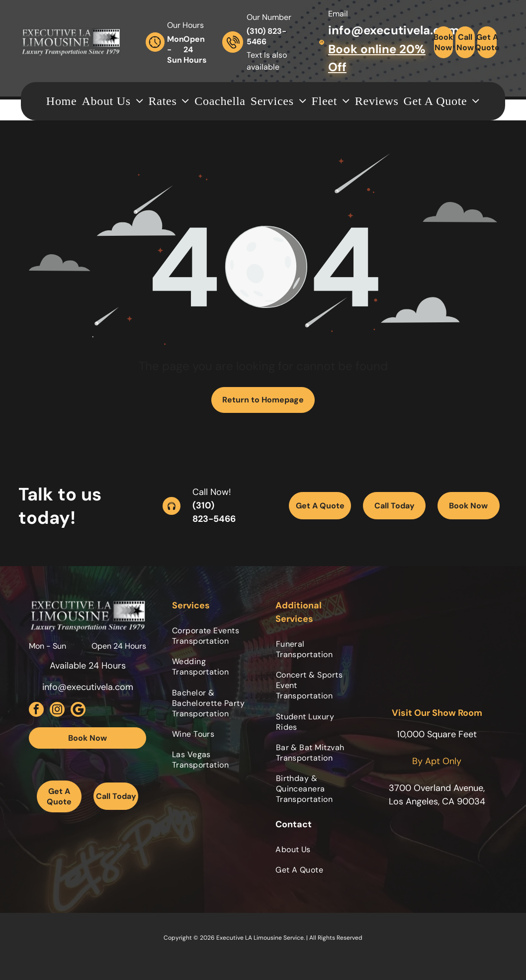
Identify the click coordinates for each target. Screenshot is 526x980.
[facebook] (36, 711)
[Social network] (78, 711)
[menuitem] (62, 101)
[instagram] (57, 711)
